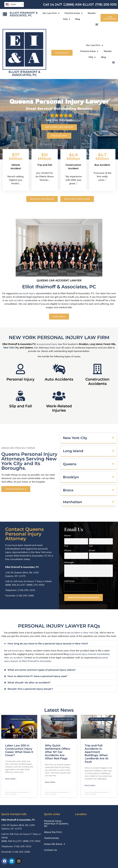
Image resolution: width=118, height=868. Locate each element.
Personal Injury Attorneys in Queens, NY (56, 824)
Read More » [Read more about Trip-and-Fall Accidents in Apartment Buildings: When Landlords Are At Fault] (90, 785)
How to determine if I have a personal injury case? (37, 676)
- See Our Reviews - (59, 120)
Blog (78, 19)
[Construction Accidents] (97, 369)
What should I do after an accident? (29, 683)
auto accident (16, 300)
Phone (68, 551)
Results (92, 13)
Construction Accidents (97, 381)
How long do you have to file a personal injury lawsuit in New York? (48, 644)
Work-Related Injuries (59, 408)
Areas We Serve (55, 844)
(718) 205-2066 (25, 596)
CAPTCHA (69, 581)
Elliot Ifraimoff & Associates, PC (24, 14)
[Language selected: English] (14, 4)
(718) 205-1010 (26, 590)
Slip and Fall (21, 406)
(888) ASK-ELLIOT (15, 585)
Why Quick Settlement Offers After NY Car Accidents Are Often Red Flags (58, 752)
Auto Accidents (59, 379)
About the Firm (53, 832)
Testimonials (51, 838)
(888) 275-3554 (36, 585)
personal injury (27, 293)
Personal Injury (20, 379)
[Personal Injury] (20, 369)
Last (91, 546)
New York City (11, 348)
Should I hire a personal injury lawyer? (30, 689)
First (66, 546)
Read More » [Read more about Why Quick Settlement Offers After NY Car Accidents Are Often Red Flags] (51, 782)
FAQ (67, 19)
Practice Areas (74, 13)
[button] (97, 24)
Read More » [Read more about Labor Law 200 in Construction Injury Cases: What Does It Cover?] (11, 779)
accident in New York (82, 633)
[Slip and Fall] (20, 396)
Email (92, 551)
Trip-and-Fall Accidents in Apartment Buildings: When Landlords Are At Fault (97, 754)
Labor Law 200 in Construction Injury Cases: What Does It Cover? (19, 750)
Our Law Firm (51, 13)
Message (69, 562)
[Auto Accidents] (59, 369)
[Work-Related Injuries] (59, 396)
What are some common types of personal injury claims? (42, 670)
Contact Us (50, 850)
